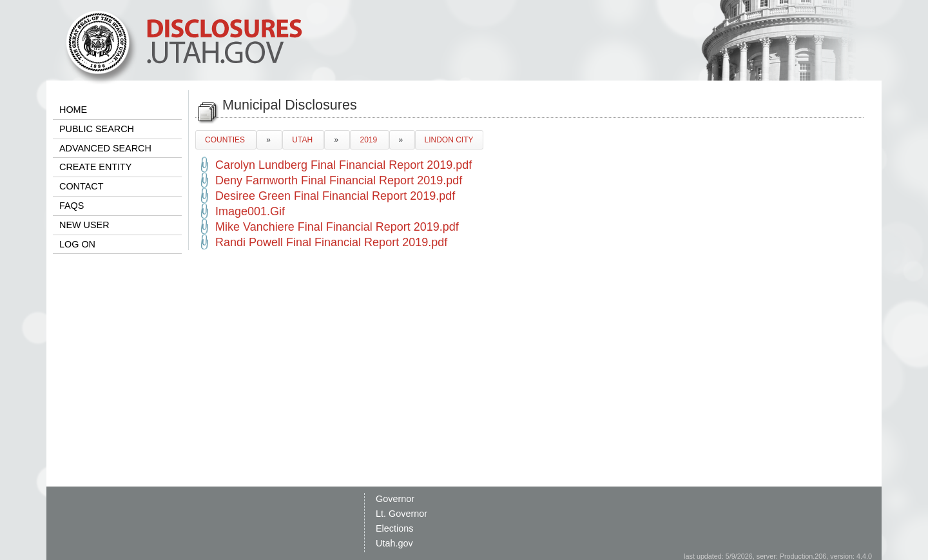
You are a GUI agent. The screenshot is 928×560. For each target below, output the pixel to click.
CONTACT (81, 186)
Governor (395, 499)
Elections (394, 528)
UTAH (303, 140)
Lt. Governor (401, 514)
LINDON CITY (449, 140)
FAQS (72, 206)
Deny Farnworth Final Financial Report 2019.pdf (339, 180)
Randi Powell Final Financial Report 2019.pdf (331, 242)
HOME (73, 110)
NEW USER (84, 225)
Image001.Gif (250, 211)
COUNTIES (226, 140)
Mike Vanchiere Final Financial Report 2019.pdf (337, 227)
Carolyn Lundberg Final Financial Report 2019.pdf (343, 165)
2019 (369, 140)
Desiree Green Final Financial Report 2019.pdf (335, 196)
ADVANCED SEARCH (105, 148)
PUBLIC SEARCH (97, 129)
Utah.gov (394, 543)
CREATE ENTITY (95, 167)
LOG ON (77, 244)
